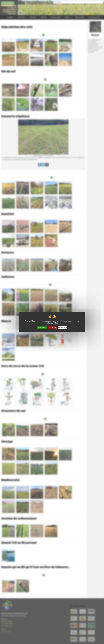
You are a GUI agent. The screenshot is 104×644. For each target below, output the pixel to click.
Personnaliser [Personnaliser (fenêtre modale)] (63, 328)
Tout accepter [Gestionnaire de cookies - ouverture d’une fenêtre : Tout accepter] (42, 328)
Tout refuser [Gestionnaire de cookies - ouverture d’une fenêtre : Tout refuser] (52, 328)
